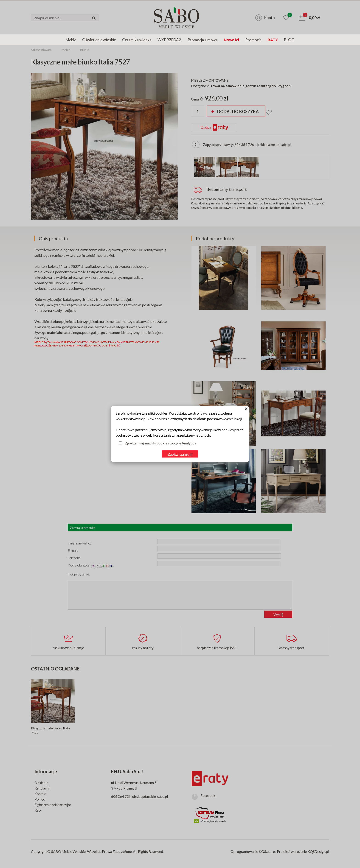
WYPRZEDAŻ (169, 40)
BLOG (289, 40)
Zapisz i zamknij (180, 454)
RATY (273, 40)
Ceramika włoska (137, 40)
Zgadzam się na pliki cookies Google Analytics (160, 443)
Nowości (231, 40)
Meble (71, 40)
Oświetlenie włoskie (99, 40)
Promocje (253, 40)
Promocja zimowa (203, 40)
